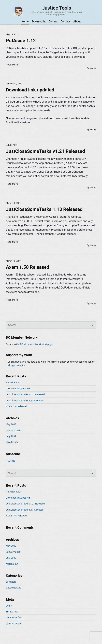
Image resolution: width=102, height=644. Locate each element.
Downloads (39, 22)
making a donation (16, 365)
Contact (65, 22)
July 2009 (11, 436)
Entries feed (12, 612)
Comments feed (14, 618)
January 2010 (13, 430)
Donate (53, 22)
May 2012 (11, 424)
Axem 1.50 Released (28, 267)
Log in (9, 606)
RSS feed (11, 461)
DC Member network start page (36, 344)
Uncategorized (13, 588)
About (77, 22)
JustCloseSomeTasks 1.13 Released (44, 209)
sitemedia (11, 582)
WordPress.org (14, 624)
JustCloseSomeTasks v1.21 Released (45, 151)
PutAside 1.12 (21, 41)
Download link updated (30, 90)
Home (25, 22)
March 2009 (12, 442)
